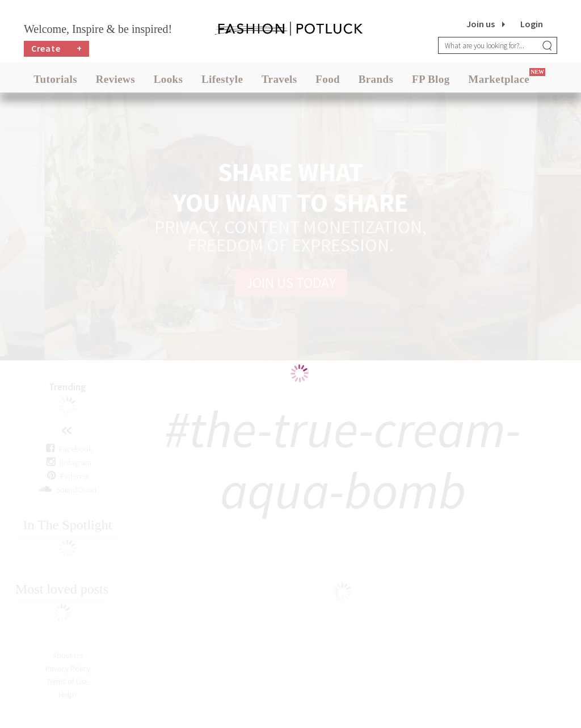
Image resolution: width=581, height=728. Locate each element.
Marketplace (499, 79)
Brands (376, 79)
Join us (481, 24)
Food (328, 79)
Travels (279, 79)
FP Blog (431, 79)
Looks (169, 79)
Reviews (115, 79)
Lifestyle (222, 79)
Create (57, 49)
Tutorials (55, 79)
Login (532, 24)
